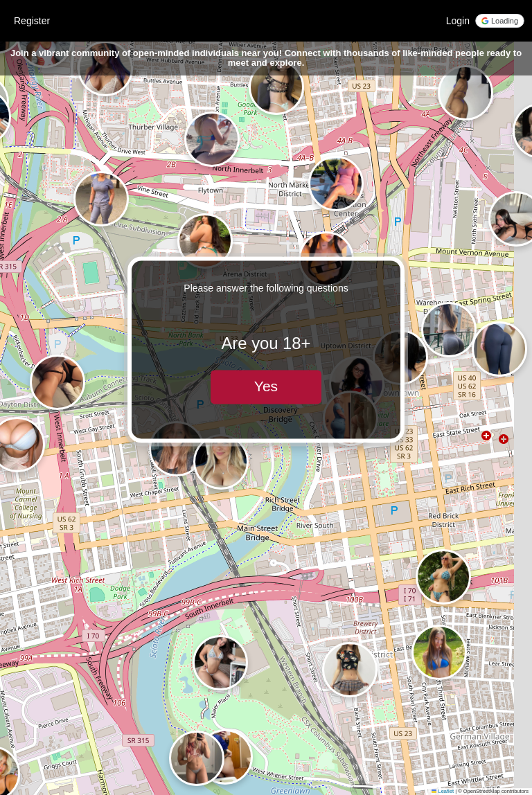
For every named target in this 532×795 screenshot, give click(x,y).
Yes (266, 387)
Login (458, 21)
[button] (197, 758)
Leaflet (443, 791)
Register (32, 21)
